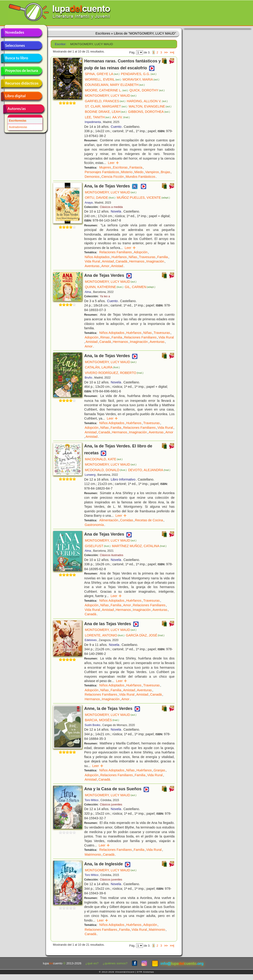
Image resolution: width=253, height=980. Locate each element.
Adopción (141, 252)
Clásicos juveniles (111, 805)
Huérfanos (119, 257)
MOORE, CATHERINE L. (106, 90)
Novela (116, 211)
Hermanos (137, 261)
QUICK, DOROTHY (147, 90)
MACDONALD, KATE (104, 459)
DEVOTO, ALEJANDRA (149, 470)
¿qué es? (92, 963)
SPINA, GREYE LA (102, 74)
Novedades (21, 33)
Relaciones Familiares (116, 252)
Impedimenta (93, 122)
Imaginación (155, 261)
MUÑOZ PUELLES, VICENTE (143, 198)
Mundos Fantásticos (140, 177)
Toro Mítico (92, 800)
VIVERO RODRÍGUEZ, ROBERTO (114, 373)
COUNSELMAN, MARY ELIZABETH (115, 85)
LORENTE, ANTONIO (105, 635)
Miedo (139, 172)
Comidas (127, 520)
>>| (172, 52)
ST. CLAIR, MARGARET (106, 106)
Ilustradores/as (18, 127)
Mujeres (105, 167)
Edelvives (91, 640)
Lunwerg (90, 475)
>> (166, 52)
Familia (162, 257)
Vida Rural (92, 261)
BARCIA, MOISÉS (102, 720)
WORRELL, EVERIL (103, 79)
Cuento (116, 127)
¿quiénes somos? (115, 963)
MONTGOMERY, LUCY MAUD (111, 96)
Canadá (121, 261)
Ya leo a (105, 296)
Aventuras (92, 266)
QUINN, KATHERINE (104, 287)
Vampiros (152, 172)
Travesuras (147, 257)
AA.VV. (121, 117)
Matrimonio (93, 855)
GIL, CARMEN (140, 287)
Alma (88, 292)
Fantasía (136, 167)
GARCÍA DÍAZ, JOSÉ (145, 635)
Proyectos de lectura (21, 71)
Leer (114, 163)
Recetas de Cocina (149, 520)
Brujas (165, 172)
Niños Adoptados (97, 257)
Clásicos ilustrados (112, 555)
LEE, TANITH (98, 117)
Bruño (88, 378)
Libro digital (21, 96)
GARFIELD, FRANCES (105, 101)
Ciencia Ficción (113, 177)
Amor (105, 266)
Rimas (105, 337)
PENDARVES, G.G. (139, 74)
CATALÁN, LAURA (102, 367)
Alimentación (109, 520)
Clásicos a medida (111, 207)
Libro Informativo (123, 479)
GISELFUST (98, 546)
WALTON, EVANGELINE (150, 106)
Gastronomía (94, 525)
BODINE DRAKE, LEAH (106, 112)
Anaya (89, 203)
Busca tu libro (21, 58)
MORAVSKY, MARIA (141, 79)
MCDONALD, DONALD (106, 470)
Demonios (92, 177)
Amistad (108, 261)
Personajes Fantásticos (102, 172)
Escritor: (61, 44)
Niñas (133, 257)
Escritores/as (18, 121)
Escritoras (120, 167)
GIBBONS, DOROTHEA (149, 112)
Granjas (159, 770)
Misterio (127, 172)
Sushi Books (92, 725)
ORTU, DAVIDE (100, 198)
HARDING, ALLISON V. (147, 101)
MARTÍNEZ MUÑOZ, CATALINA (139, 546)
